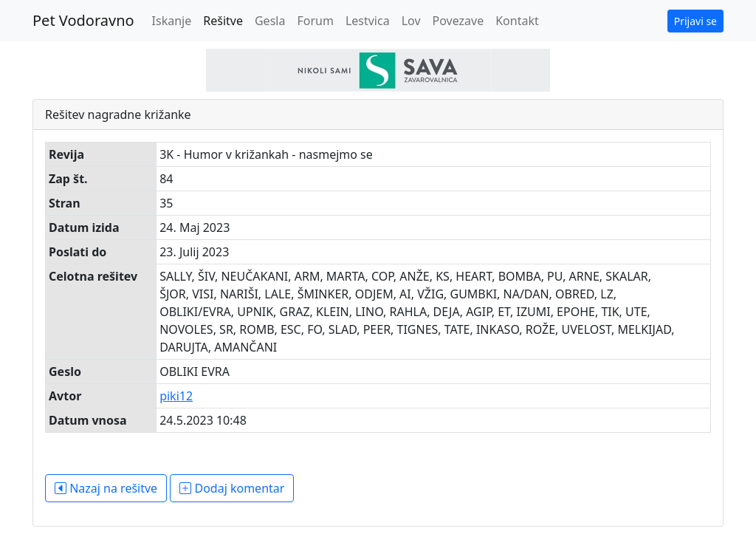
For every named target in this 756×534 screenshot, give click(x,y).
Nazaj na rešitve (106, 488)
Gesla (270, 21)
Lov (411, 21)
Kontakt (517, 21)
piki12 (176, 396)
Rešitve (223, 21)
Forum (315, 21)
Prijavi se (695, 21)
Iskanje (172, 21)
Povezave (458, 21)
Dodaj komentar (232, 488)
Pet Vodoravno (83, 20)
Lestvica (368, 21)
